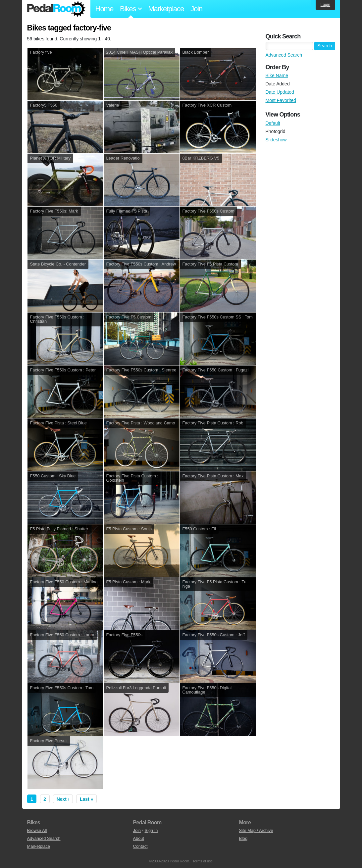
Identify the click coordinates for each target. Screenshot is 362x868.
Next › (63, 799)
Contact (140, 846)
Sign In (151, 830)
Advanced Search (284, 55)
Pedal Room (56, 9)
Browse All (37, 830)
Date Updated (280, 92)
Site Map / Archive (256, 830)
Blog (243, 838)
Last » (86, 799)
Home (104, 9)
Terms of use (203, 861)
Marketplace (166, 9)
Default (273, 123)
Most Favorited (281, 100)
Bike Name (277, 75)
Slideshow (276, 140)
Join (196, 9)
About (138, 838)
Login (325, 5)
